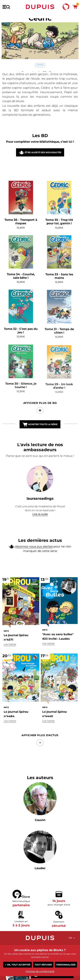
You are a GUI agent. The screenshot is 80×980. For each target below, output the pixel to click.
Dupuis (40, 7)
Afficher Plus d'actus (40, 735)
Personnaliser (66, 965)
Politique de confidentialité (40, 971)
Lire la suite (40, 514)
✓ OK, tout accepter (18, 965)
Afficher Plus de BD (40, 408)
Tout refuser (43, 965)
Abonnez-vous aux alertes (34, 548)
